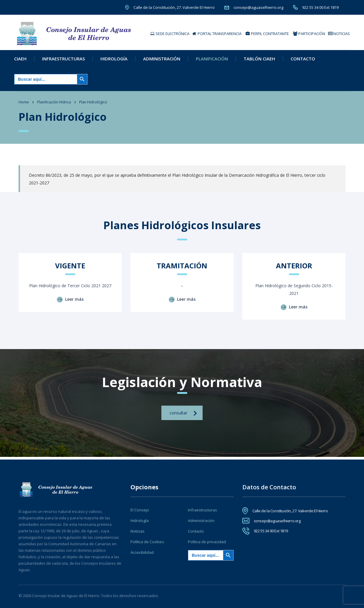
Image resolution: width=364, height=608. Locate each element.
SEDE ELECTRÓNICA (170, 34)
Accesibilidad (142, 552)
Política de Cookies (147, 542)
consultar (183, 415)
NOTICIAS (339, 34)
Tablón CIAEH (259, 61)
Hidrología (114, 61)
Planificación (212, 61)
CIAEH (20, 61)
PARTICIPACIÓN (309, 34)
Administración (162, 61)
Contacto (303, 61)
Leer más (70, 302)
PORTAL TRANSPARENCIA (217, 34)
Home (24, 104)
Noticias (138, 531)
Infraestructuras (63, 61)
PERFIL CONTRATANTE (267, 34)
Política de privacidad (207, 542)
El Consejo (140, 510)
